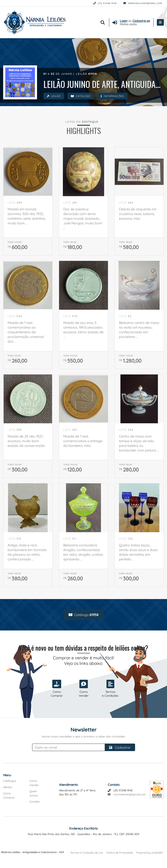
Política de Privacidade (120, 853)
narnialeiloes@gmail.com (143, 3)
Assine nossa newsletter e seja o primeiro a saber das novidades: (83, 736)
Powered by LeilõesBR (149, 853)
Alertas (8, 787)
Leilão (54, 96)
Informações (112, 96)
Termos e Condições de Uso (87, 853)
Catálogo (81, 96)
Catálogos (10, 781)
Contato (35, 802)
